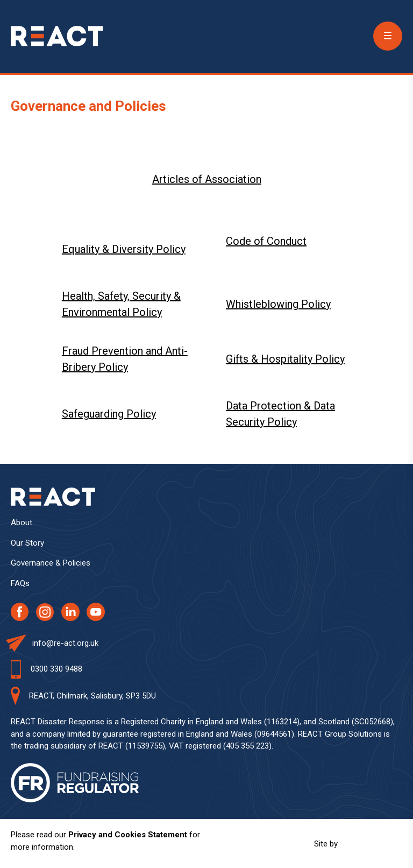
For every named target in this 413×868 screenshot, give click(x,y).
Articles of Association (207, 179)
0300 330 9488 (56, 669)
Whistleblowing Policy (278, 304)
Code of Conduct (266, 241)
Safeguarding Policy (109, 414)
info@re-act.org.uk (65, 643)
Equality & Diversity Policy (124, 249)
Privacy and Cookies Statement (128, 835)
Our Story (27, 543)
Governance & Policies (51, 563)
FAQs (20, 583)
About (22, 523)
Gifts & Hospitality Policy (285, 359)
